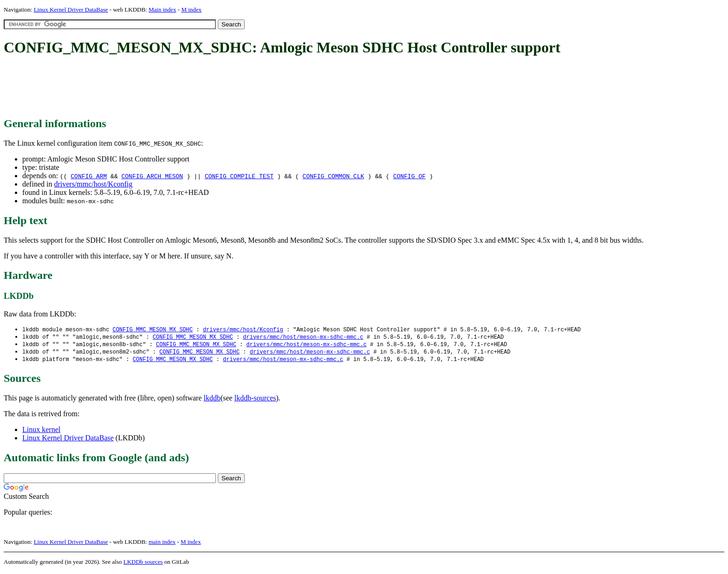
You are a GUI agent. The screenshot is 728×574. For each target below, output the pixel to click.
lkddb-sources (255, 400)
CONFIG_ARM (89, 176)
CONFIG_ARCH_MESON (153, 176)
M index (191, 10)
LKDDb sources (143, 564)
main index (162, 544)
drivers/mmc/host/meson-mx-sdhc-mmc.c (303, 338)
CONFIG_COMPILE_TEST (239, 176)
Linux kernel (41, 432)
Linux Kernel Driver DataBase (71, 10)
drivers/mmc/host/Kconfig (93, 184)
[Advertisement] (173, 87)
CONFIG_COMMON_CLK (334, 176)
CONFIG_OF (409, 176)
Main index (162, 10)
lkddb (212, 400)
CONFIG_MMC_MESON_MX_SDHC (153, 330)
